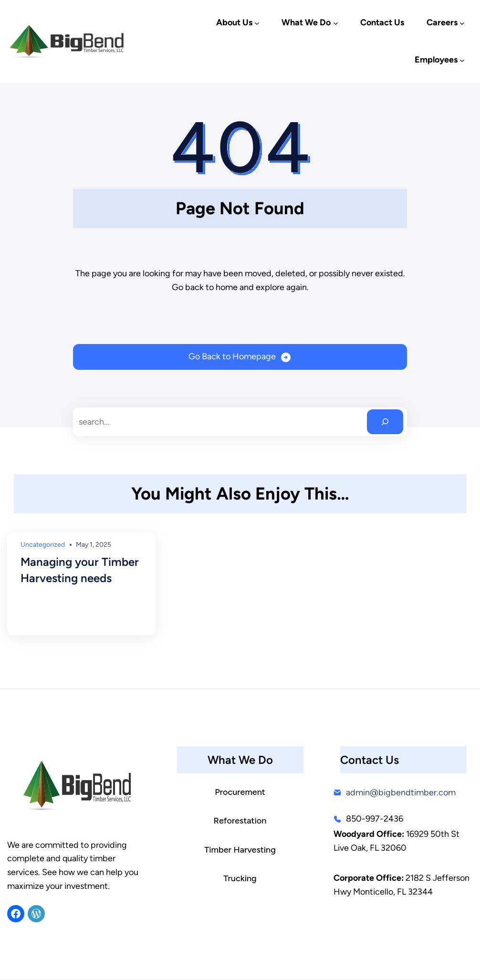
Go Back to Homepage (232, 356)
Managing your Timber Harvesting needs (80, 570)
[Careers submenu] (462, 23)
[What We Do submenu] (336, 23)
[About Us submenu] (257, 23)
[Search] (385, 422)
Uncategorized (43, 545)
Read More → (45, 614)
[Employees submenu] (462, 60)
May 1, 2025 (94, 545)
